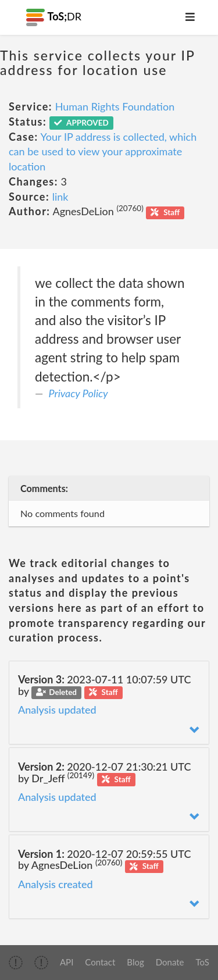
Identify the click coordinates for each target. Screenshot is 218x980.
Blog (135, 962)
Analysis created (56, 884)
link (60, 197)
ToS (203, 962)
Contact (100, 962)
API (67, 962)
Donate (170, 962)
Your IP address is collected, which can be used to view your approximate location (103, 152)
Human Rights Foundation (115, 106)
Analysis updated (57, 710)
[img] (16, 963)
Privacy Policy (78, 393)
